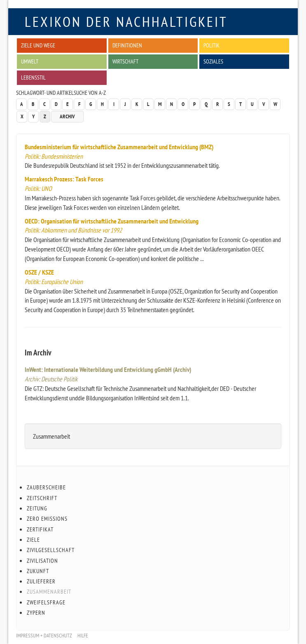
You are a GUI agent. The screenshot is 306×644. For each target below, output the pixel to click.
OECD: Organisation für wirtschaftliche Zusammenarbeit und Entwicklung (112, 221)
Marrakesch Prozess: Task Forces (64, 179)
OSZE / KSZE (39, 272)
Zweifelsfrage (46, 602)
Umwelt (30, 61)
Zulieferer (41, 581)
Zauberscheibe (46, 487)
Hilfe (83, 636)
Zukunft (38, 571)
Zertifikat (40, 529)
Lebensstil (33, 77)
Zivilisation (42, 561)
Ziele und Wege (38, 45)
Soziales (213, 61)
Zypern (36, 613)
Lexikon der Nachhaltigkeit (126, 21)
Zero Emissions (47, 519)
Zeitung (37, 508)
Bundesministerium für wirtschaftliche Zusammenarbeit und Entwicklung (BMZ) (119, 147)
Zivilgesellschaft (51, 550)
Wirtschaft (125, 61)
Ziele (33, 540)
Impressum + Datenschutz (44, 636)
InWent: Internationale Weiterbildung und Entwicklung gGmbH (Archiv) (108, 369)
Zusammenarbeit (49, 592)
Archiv (67, 116)
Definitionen (127, 45)
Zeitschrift (42, 498)
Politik (211, 45)
